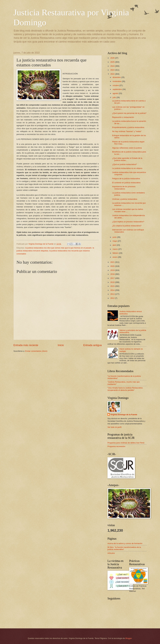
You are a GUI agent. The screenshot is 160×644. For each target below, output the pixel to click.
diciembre (117, 77)
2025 (113, 62)
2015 (113, 286)
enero (115, 257)
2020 (113, 266)
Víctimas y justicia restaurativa (125, 199)
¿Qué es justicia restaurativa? (124, 164)
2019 (113, 270)
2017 (113, 278)
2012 (113, 298)
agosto (116, 93)
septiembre (117, 89)
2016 (113, 282)
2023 (113, 70)
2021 (113, 262)
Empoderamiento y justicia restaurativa (128, 127)
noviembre (117, 81)
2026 (113, 58)
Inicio (61, 345)
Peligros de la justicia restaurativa (126, 179)
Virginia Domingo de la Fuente (124, 415)
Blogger (129, 638)
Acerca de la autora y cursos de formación (125, 543)
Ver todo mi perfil (115, 427)
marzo (115, 249)
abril (115, 245)
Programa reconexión (116, 446)
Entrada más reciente (26, 345)
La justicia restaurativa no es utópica (127, 168)
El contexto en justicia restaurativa (126, 183)
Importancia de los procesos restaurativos (124, 188)
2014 (113, 290)
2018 (113, 274)
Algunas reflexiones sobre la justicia (127, 148)
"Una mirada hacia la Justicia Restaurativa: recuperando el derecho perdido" (125, 389)
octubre (116, 85)
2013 (113, 294)
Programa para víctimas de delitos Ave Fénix (126, 443)
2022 (113, 74)
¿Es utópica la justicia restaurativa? (127, 226)
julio (114, 97)
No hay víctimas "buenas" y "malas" (127, 131)
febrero (116, 253)
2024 (113, 66)
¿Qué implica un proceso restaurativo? (128, 222)
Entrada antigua (93, 345)
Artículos (111, 553)
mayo (115, 241)
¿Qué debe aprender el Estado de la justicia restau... (127, 159)
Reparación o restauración (123, 117)
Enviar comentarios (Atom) (36, 351)
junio (115, 237)
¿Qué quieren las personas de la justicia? (129, 113)
